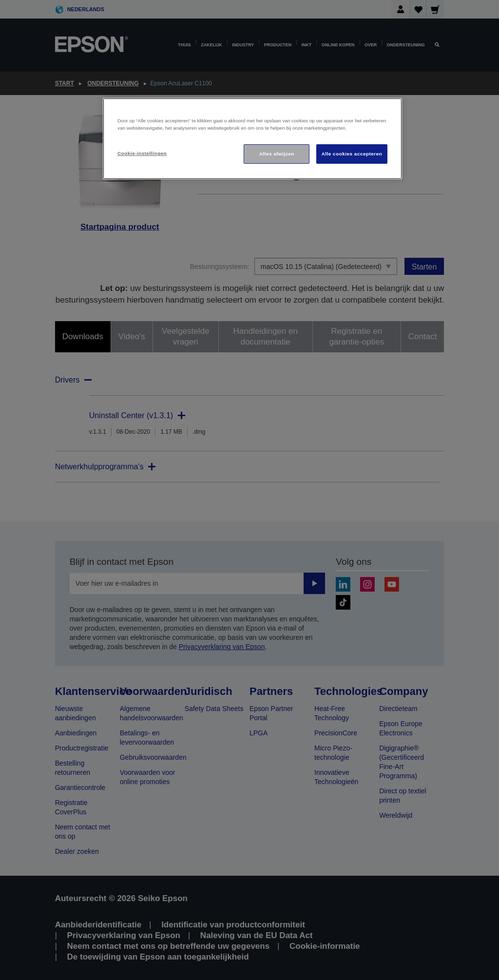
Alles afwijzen (277, 154)
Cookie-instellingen (142, 153)
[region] (252, 139)
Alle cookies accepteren (352, 154)
